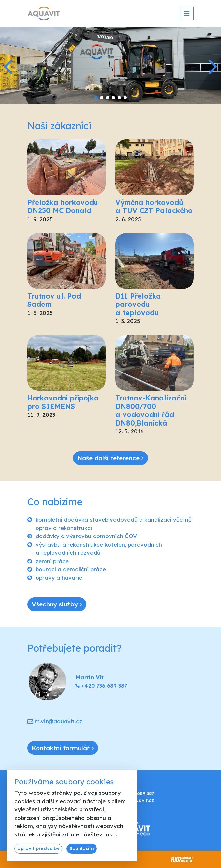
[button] (213, 66)
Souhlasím (82, 848)
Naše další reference (110, 458)
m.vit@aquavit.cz (58, 721)
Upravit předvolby (38, 848)
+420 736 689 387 (104, 686)
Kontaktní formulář (63, 748)
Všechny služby (57, 604)
